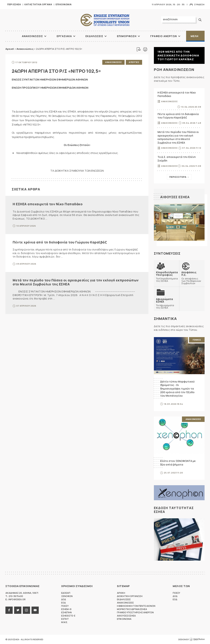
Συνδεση (199, 4)
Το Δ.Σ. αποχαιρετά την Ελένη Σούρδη (177, 159)
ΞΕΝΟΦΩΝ (67, 596)
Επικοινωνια (64, 4)
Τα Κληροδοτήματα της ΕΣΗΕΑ (167, 277)
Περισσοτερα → (179, 177)
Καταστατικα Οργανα (38, 4)
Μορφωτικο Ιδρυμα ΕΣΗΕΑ (132, 609)
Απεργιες (134, 62)
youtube (35, 610)
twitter (18, 610)
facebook (9, 610)
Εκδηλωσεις (94, 36)
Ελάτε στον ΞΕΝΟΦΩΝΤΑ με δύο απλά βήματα (178, 463)
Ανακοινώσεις (25, 49)
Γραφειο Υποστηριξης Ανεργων (135, 612)
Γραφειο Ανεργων (164, 36)
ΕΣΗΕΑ (105, 20)
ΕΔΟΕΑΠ (66, 593)
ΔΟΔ (64, 599)
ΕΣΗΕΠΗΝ (66, 612)
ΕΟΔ (63, 603)
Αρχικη (121, 593)
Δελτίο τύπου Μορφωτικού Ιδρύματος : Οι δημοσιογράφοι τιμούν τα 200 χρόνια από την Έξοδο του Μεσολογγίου (177, 389)
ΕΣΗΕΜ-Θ (66, 609)
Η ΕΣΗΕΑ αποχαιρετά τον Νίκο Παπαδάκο (48, 204)
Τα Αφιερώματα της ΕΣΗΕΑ (167, 303)
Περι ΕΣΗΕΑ (14, 4)
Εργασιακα (64, 36)
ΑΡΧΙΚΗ (10, 36)
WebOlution (197, 639)
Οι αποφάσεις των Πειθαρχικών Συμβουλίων (192, 278)
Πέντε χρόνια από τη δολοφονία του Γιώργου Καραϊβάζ (60, 242)
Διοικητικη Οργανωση (130, 596)
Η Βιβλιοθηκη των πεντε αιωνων (136, 606)
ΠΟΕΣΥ (65, 606)
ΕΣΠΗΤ (65, 619)
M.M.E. (64, 622)
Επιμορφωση (127, 36)
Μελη (195, 36)
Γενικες (197, 340)
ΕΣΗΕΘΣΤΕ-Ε (68, 616)
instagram (26, 610)
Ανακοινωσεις (32, 36)
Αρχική (10, 49)
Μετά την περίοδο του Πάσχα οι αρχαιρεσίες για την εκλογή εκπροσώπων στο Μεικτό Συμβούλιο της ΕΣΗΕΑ (76, 282)
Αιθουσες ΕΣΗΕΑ (175, 197)
